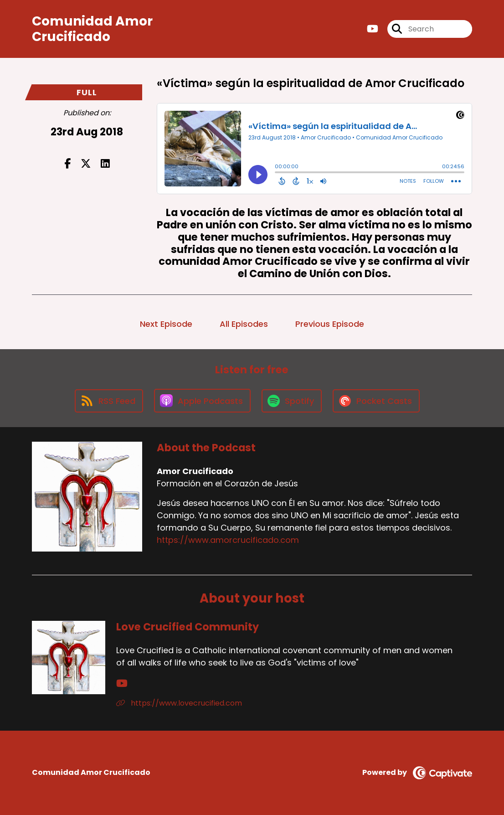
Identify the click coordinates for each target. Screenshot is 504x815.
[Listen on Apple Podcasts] (202, 401)
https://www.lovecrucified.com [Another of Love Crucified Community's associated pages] (179, 703)
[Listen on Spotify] (292, 401)
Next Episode (166, 324)
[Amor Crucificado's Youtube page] (373, 29)
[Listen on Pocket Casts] (376, 401)
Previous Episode (330, 324)
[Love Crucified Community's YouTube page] (122, 683)
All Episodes (244, 324)
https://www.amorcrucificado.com (228, 540)
